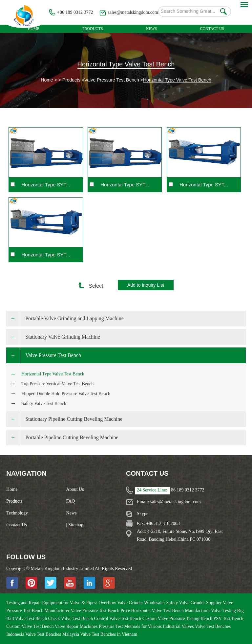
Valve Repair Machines (77, 626)
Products (93, 29)
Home (34, 29)
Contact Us (212, 29)
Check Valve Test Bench (71, 619)
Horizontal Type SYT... (46, 185)
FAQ (71, 501)
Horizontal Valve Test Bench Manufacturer (171, 611)
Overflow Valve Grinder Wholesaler (132, 603)
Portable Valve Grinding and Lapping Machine (74, 318)
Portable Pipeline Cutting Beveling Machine (72, 437)
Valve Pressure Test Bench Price (101, 611)
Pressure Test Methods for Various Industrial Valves (147, 626)
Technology (17, 513)
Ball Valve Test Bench (27, 619)
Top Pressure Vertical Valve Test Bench (57, 384)
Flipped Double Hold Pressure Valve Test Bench (66, 394)
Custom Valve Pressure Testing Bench (178, 619)
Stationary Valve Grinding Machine (63, 337)
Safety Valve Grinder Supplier (195, 603)
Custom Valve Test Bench (31, 626)
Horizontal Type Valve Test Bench (126, 64)
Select (93, 286)
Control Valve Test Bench (118, 619)
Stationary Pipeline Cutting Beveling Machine (74, 419)
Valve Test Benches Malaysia (53, 634)
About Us (75, 489)
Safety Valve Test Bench (44, 404)
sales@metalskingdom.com (133, 12)
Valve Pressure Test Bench (112, 80)
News (152, 29)
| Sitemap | (76, 525)
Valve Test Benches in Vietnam (109, 634)
